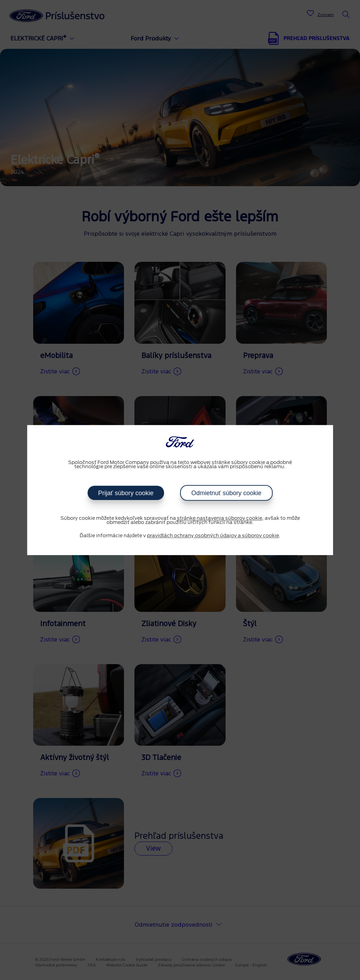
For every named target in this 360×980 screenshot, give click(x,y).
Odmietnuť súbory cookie (226, 493)
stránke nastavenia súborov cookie (220, 518)
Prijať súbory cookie (126, 493)
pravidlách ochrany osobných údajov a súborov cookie (213, 536)
